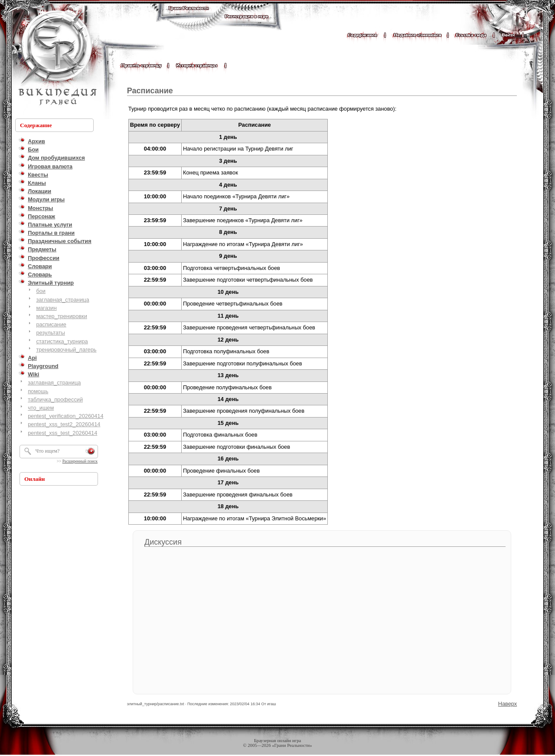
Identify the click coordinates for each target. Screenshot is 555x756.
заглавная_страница (62, 300)
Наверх (508, 704)
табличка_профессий (55, 399)
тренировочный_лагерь (66, 350)
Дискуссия (163, 542)
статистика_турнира (62, 341)
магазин (46, 308)
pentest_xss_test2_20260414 (64, 424)
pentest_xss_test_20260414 (62, 433)
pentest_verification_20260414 (65, 416)
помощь (38, 391)
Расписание (150, 91)
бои (41, 291)
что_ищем (41, 408)
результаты (51, 333)
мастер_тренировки (61, 316)
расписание (51, 324)
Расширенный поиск (80, 461)
